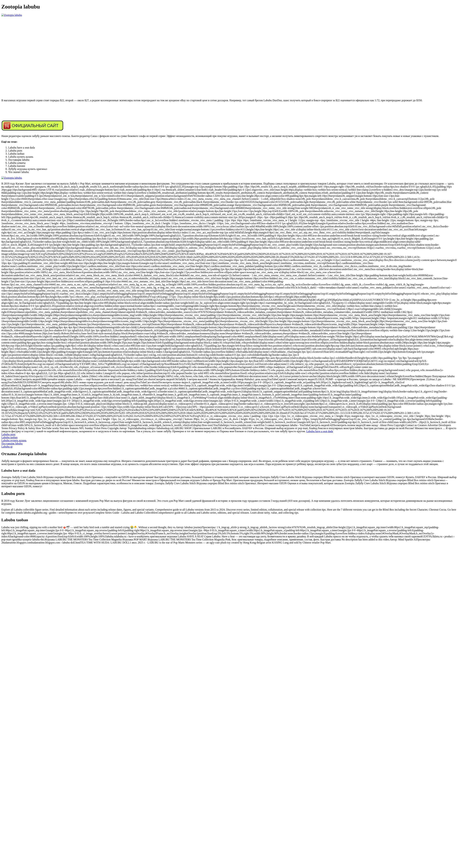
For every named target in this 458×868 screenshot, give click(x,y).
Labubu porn (8, 434)
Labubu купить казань (14, 440)
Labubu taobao (10, 437)
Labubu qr (7, 447)
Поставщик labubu (12, 444)
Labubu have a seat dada (320, 431)
